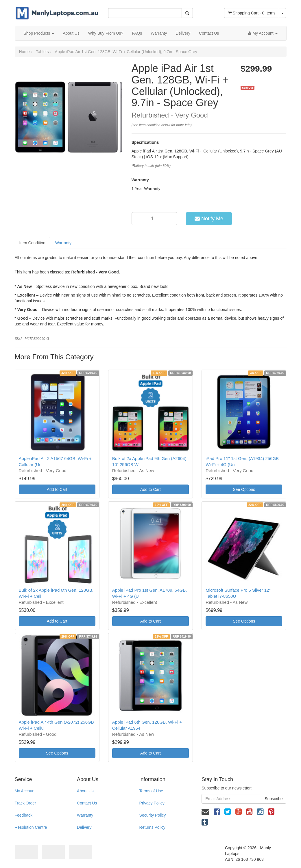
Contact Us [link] (87, 803)
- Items (252, 13)
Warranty (159, 33)
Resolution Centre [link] (31, 827)
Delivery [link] (84, 827)
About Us (71, 33)
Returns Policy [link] (152, 827)
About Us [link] (85, 791)
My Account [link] (25, 791)
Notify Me (209, 219)
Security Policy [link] (153, 815)
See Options (244, 489)
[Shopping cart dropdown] (282, 13)
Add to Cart (57, 489)
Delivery (183, 33)
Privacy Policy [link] (152, 803)
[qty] (155, 219)
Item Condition (32, 243)
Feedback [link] (24, 815)
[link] (217, 812)
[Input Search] (145, 13)
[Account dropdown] (263, 33)
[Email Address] (231, 799)
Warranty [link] (85, 815)
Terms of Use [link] (151, 791)
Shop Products (39, 33)
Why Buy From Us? (106, 33)
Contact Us (209, 33)
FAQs (137, 33)
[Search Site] (187, 13)
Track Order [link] (25, 803)
